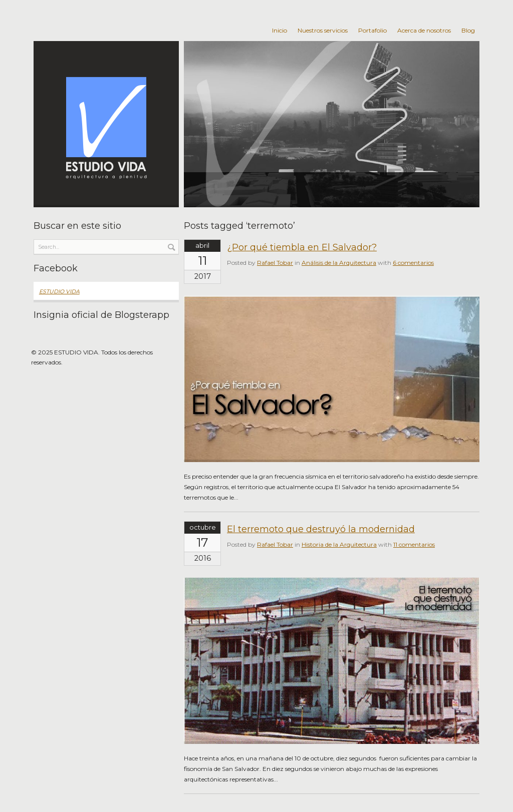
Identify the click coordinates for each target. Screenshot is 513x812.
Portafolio (372, 30)
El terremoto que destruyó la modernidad (321, 529)
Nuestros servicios (323, 30)
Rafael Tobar (275, 263)
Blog (468, 30)
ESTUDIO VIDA (59, 292)
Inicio (280, 30)
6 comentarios (413, 263)
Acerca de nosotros (424, 30)
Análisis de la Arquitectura (339, 263)
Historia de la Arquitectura (339, 544)
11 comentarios (414, 544)
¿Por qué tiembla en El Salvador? (302, 247)
